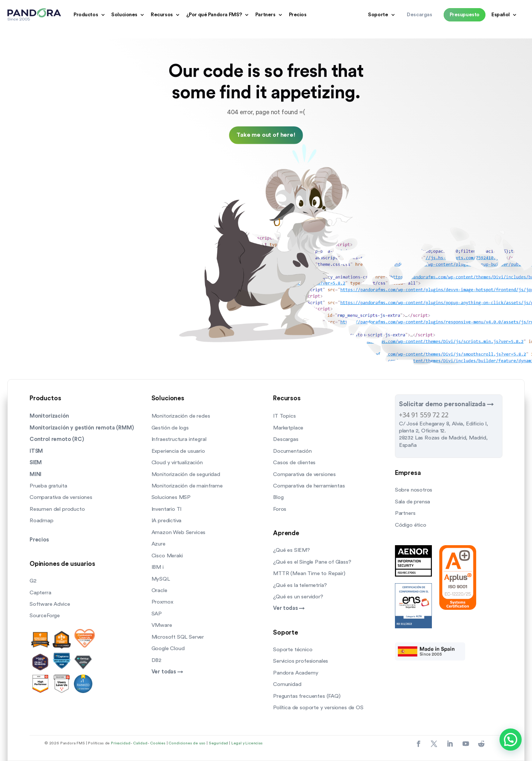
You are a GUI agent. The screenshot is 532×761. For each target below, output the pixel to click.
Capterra (40, 593)
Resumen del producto (57, 509)
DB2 (156, 660)
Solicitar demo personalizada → (446, 404)
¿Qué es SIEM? (291, 550)
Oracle (159, 590)
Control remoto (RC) (57, 439)
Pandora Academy (296, 673)
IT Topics (284, 416)
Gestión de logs (170, 428)
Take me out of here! (266, 135)
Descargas (286, 439)
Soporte (378, 15)
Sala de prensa (413, 502)
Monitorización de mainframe (187, 486)
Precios (298, 15)
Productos (86, 15)
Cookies (158, 743)
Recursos (162, 15)
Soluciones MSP (171, 497)
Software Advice (50, 604)
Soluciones (124, 15)
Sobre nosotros (414, 490)
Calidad (140, 743)
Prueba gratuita (48, 486)
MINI (35, 474)
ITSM (36, 451)
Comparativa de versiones (61, 497)
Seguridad (218, 743)
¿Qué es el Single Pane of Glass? (312, 562)
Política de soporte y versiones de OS (318, 708)
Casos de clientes (294, 463)
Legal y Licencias (247, 743)
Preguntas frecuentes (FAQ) (307, 696)
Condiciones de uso (187, 743)
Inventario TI (167, 509)
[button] (511, 740)
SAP (157, 614)
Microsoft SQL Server (178, 637)
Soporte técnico (293, 650)
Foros (280, 509)
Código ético (411, 525)
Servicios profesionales (301, 661)
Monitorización (49, 416)
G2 (33, 581)
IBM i (158, 567)
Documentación (292, 451)
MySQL (161, 579)
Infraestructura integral (179, 439)
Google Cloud (168, 648)
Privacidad (120, 743)
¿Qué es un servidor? (298, 597)
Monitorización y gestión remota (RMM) (82, 428)
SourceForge (45, 616)
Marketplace (288, 428)
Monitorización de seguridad (186, 474)
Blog (278, 497)
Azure (158, 544)
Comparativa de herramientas (309, 486)
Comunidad (287, 684)
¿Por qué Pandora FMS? (214, 15)
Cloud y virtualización (177, 463)
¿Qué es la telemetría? (300, 585)
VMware (162, 625)
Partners (265, 15)
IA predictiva (167, 521)
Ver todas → (167, 672)
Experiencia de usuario (178, 451)
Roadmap (42, 521)
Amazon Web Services (179, 532)
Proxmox (162, 602)
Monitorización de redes (181, 416)
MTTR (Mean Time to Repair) (309, 573)
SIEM (36, 463)
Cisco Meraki (167, 556)
